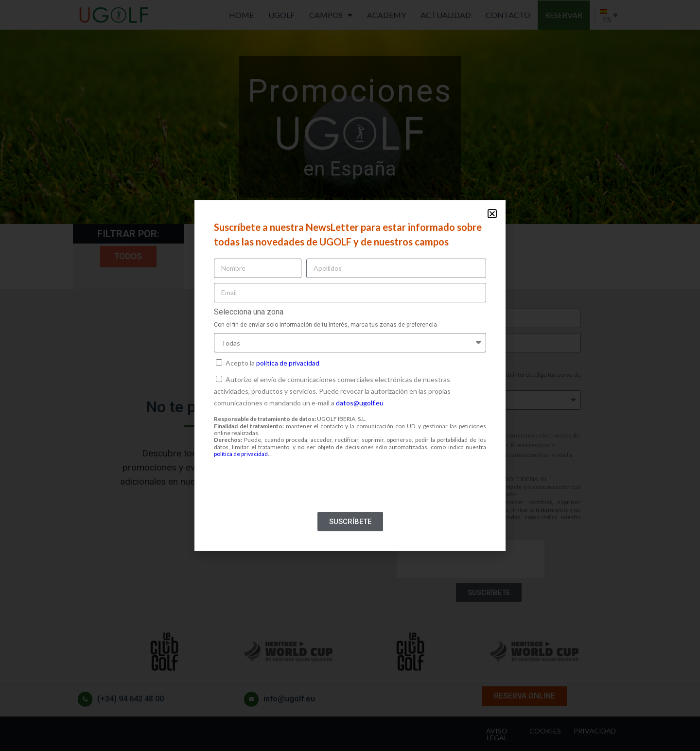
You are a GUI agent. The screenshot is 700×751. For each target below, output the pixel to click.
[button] (492, 214)
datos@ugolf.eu (360, 403)
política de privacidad (288, 363)
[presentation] (288, 488)
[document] (350, 375)
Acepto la (272, 363)
